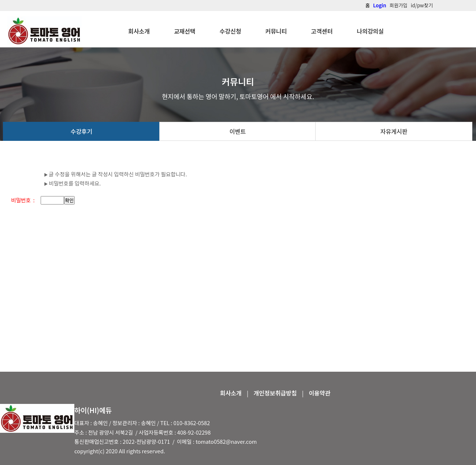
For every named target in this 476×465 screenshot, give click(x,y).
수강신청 (230, 31)
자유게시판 (394, 131)
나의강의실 (370, 31)
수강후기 (81, 131)
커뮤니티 (276, 31)
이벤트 (238, 131)
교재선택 (185, 31)
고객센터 (322, 31)
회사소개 (139, 31)
